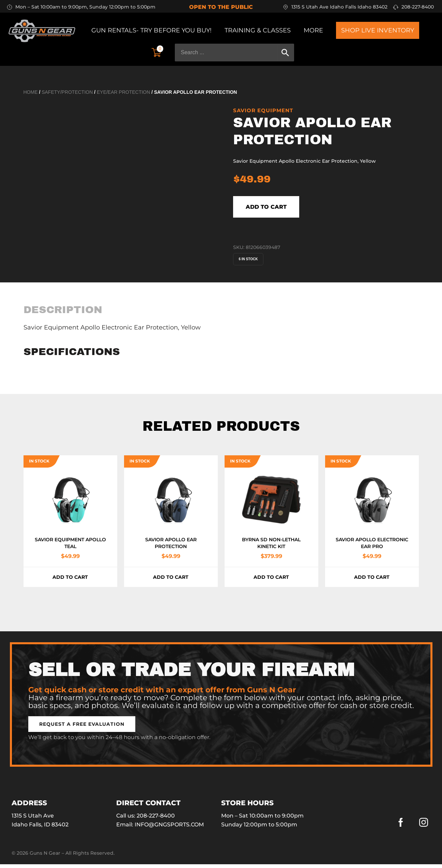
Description (63, 313)
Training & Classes (258, 30)
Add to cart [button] (70, 581)
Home (31, 92)
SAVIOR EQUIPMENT (263, 110)
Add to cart (282, 209)
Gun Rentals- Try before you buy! (151, 30)
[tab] (63, 313)
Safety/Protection (67, 92)
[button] (82, 728)
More (313, 30)
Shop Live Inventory (378, 30)
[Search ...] (226, 53)
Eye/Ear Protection (123, 92)
